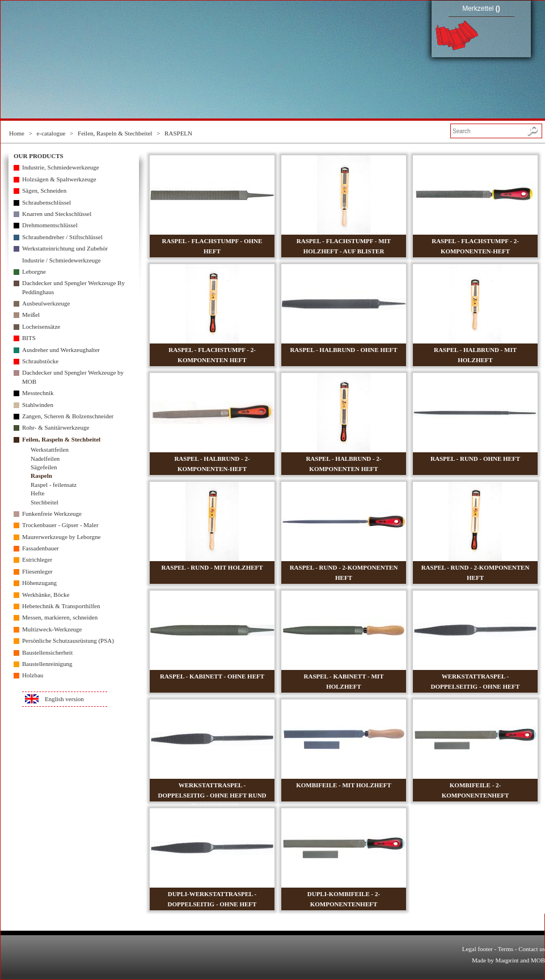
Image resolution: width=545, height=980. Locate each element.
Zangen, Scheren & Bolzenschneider (68, 416)
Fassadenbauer (41, 548)
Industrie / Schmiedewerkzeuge (62, 260)
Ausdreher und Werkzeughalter (61, 350)
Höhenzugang (39, 583)
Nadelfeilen (45, 459)
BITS (29, 338)
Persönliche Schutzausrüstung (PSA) (68, 640)
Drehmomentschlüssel (50, 225)
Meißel (31, 315)
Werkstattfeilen (50, 449)
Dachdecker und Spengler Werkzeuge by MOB (73, 377)
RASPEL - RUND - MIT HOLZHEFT (212, 567)
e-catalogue (51, 133)
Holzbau (33, 675)
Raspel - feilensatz (54, 485)
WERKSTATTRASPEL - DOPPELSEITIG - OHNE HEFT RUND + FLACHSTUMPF (212, 795)
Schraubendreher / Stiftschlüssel (62, 237)
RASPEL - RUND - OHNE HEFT (475, 459)
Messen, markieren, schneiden (60, 617)
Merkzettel (481, 9)
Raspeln (41, 476)
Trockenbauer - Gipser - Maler (60, 525)
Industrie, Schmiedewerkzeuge (61, 167)
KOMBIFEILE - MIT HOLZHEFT (344, 785)
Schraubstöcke (40, 361)
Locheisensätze (41, 326)
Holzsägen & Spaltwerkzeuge (59, 179)
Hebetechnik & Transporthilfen (61, 606)
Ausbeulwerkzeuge (46, 303)
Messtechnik (38, 393)
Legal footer (478, 949)
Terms (506, 949)
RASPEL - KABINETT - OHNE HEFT (212, 676)
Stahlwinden (38, 405)
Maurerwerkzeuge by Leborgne (61, 537)
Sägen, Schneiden (44, 190)
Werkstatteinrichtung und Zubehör (65, 248)
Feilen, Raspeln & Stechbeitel (115, 133)
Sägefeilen (44, 467)
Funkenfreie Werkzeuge (52, 514)
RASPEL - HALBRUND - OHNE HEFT (343, 350)
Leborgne (34, 271)
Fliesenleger (37, 571)
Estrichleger (37, 559)
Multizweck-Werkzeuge (52, 629)
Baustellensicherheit (47, 652)
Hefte (37, 493)
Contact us (532, 949)
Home (17, 133)
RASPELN (178, 133)
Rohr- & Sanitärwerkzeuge (56, 427)
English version (64, 699)
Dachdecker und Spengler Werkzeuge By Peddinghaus (73, 287)
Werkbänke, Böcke (46, 595)
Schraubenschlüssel (47, 202)
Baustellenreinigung (47, 664)
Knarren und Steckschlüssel (57, 214)
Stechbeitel (45, 502)
